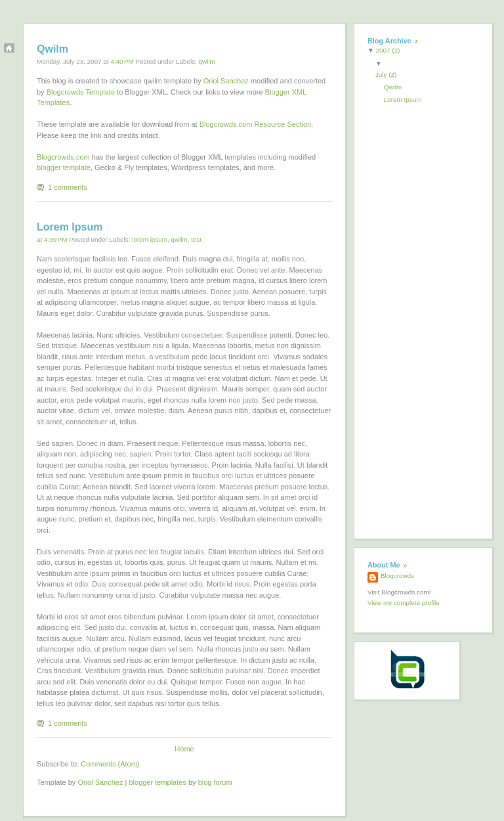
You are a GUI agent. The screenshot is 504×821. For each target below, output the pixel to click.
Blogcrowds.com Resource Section (256, 124)
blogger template (64, 167)
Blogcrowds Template (81, 92)
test (196, 239)
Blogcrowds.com (63, 157)
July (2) (388, 75)
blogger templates (157, 782)
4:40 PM (122, 61)
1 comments (68, 187)
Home (184, 749)
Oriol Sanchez (226, 81)
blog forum (215, 782)
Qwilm (52, 49)
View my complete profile (404, 603)
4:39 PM (55, 239)
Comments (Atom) (110, 764)
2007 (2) (388, 50)
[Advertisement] (420, 315)
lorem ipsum (150, 239)
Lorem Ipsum (70, 227)
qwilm (207, 61)
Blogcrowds (397, 576)
